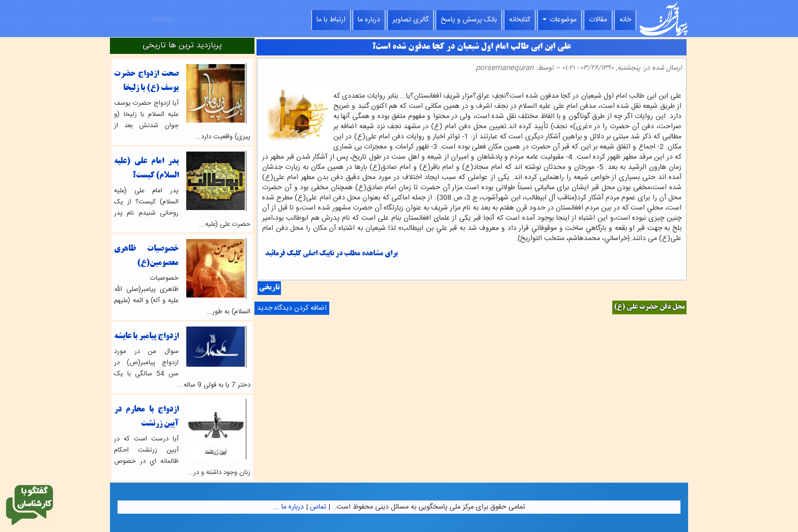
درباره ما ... (289, 507)
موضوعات (560, 20)
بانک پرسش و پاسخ (469, 20)
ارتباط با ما (331, 20)
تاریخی (269, 288)
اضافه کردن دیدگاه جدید (292, 308)
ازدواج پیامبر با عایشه (146, 336)
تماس (318, 507)
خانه (625, 20)
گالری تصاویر (410, 20)
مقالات (598, 20)
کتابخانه (520, 20)
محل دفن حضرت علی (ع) (649, 307)
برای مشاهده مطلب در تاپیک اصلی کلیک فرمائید (331, 254)
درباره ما (369, 20)
